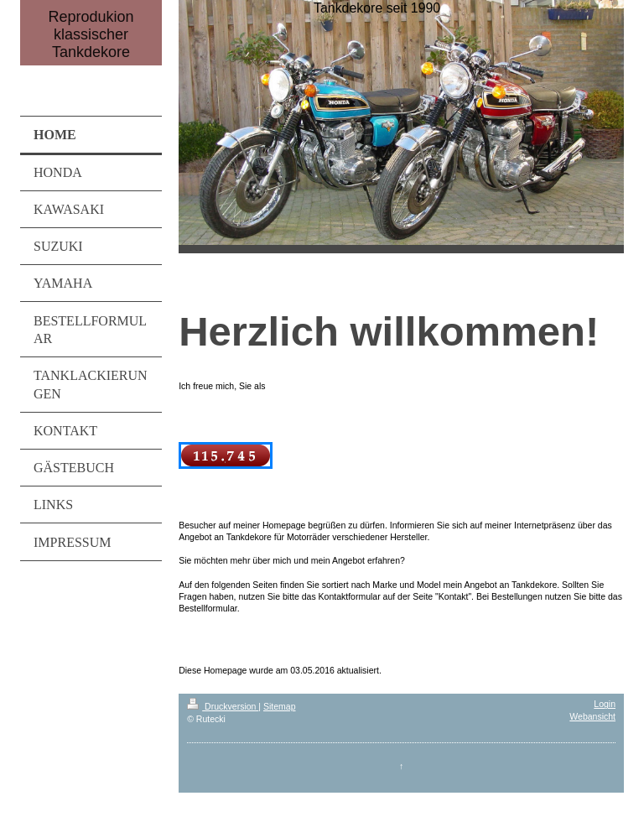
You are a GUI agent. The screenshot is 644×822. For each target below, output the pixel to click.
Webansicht (592, 716)
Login (605, 704)
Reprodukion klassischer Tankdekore (91, 34)
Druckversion (223, 706)
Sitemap (280, 706)
